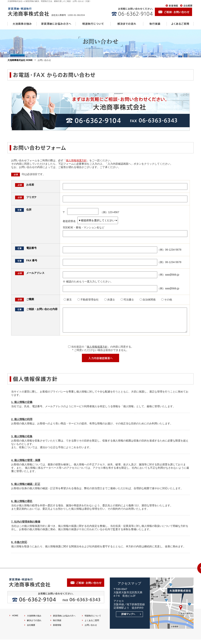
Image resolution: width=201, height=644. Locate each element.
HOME (15, 620)
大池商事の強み (34, 620)
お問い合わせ (91, 629)
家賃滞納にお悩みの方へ (64, 620)
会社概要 (31, 629)
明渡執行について (93, 620)
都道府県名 (90, 221)
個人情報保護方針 (76, 160)
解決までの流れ (34, 625)
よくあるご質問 (92, 625)
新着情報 (57, 629)
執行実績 (57, 625)
